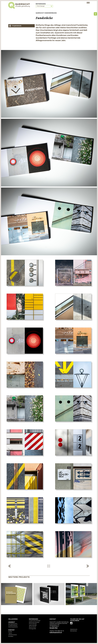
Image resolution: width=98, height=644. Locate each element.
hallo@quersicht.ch (56, 633)
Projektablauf (13, 625)
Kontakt (53, 619)
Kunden (11, 636)
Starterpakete (13, 627)
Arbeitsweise (13, 635)
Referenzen (33, 619)
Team (10, 633)
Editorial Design (34, 622)
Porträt (11, 630)
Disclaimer (74, 631)
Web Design (33, 625)
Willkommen (13, 619)
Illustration (32, 627)
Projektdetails (17, 26)
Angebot (12, 622)
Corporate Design (35, 621)
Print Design (41, 6)
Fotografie (32, 629)
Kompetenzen (13, 624)
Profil (10, 632)
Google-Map (54, 628)
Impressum (74, 629)
